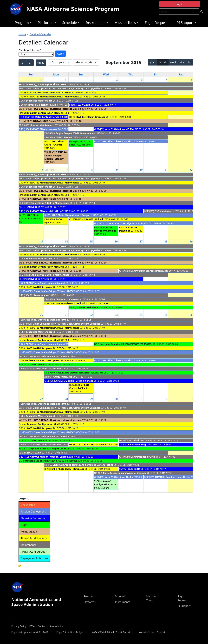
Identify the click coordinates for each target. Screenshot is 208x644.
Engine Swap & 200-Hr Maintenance (75, 133)
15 (91, 242)
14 (66, 242)
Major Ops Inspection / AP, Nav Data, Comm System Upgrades (67, 88)
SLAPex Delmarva (88, 307)
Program (23, 23)
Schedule (70, 23)
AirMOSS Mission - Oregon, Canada (74, 381)
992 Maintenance (165, 211)
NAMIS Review (64, 137)
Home (22, 34)
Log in (180, 4)
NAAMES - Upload (93, 219)
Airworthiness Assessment (148, 271)
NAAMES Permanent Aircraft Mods (52, 92)
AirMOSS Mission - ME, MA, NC (122, 129)
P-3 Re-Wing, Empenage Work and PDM (45, 84)
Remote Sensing (137, 444)
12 (191, 170)
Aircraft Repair (142, 457)
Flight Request (156, 23)
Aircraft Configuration (103, 483)
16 (116, 242)
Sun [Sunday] (31, 74)
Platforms (46, 23)
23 (116, 315)
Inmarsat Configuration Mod (43, 113)
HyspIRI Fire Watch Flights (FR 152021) (77, 373)
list (190, 62)
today (41, 63)
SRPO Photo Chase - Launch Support (71, 215)
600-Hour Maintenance (68, 299)
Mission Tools (126, 23)
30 (41, 80)
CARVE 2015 (84, 105)
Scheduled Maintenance (39, 101)
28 (66, 399)
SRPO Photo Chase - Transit (116, 141)
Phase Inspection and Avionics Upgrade (125, 473)
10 (141, 170)
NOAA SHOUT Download (97, 444)
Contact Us (163, 632)
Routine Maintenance (42, 125)
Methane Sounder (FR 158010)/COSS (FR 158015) (126, 344)
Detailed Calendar (40, 34)
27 (41, 399)
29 (91, 399)
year (152, 62)
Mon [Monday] (56, 74)
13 (41, 242)
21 (66, 315)
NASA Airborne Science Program (73, 9)
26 (191, 315)
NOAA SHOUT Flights (45, 121)
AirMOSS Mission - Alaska (44, 129)
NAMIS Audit (60, 377)
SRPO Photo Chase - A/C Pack (54, 143)
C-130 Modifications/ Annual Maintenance (56, 97)
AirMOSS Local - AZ (79, 143)
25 (166, 315)
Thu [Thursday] (131, 74)
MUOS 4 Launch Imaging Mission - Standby (55, 155)
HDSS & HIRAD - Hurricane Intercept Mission (57, 109)
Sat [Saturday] (181, 74)
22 (91, 315)
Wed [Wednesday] (106, 74)
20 (41, 315)
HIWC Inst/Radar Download (90, 117)
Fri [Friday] (156, 74)
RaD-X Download (128, 229)
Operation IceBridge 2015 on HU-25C (129, 223)
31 (66, 80)
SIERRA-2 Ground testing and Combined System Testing (83, 465)
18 (166, 242)
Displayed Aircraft (30, 50)
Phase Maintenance (40, 105)
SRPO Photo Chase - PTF (29, 217)
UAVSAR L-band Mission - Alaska (173, 477)
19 (191, 242)
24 (141, 315)
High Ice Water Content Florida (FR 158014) (49, 117)
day (182, 62)
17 (141, 242)
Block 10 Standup (143, 440)
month (162, 62)
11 (166, 170)
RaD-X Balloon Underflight (105, 229)
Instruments (96, 23)
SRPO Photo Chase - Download (68, 469)
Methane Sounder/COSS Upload (68, 303)
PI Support (186, 23)
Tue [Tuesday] (81, 74)
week (173, 62)
